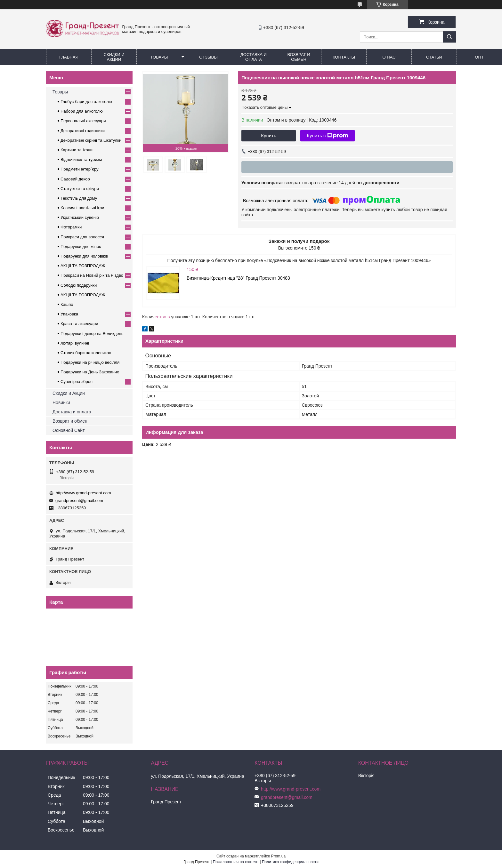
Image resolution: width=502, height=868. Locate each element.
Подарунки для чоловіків (84, 256)
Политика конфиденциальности (290, 862)
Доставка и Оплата (254, 57)
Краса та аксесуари (79, 324)
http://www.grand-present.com (83, 493)
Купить (268, 135)
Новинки (61, 402)
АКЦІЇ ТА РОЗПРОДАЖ (83, 266)
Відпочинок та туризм (81, 159)
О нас (389, 57)
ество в (163, 317)
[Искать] (449, 37)
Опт (479, 57)
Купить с (327, 136)
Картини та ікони (77, 150)
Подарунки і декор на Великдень (92, 334)
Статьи (434, 57)
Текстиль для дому (79, 198)
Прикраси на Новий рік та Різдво (92, 275)
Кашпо (67, 304)
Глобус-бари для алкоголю (86, 102)
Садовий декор (75, 179)
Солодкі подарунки (79, 285)
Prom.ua (278, 856)
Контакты (344, 57)
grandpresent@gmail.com (79, 501)
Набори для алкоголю (82, 111)
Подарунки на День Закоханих (90, 372)
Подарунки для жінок (81, 247)
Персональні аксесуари (83, 121)
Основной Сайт (69, 430)
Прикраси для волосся (82, 237)
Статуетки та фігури (80, 189)
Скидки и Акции (114, 57)
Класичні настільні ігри (82, 208)
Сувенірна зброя (77, 382)
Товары (159, 57)
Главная (69, 57)
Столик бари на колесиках (86, 353)
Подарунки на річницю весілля (90, 362)
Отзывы (208, 57)
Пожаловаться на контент (236, 862)
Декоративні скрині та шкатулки (91, 140)
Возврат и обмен (299, 57)
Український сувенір (80, 217)
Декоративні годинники (83, 131)
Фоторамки (71, 227)
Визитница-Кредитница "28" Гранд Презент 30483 (238, 278)
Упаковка (69, 314)
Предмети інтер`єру (80, 169)
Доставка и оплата (72, 412)
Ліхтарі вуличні (75, 343)
